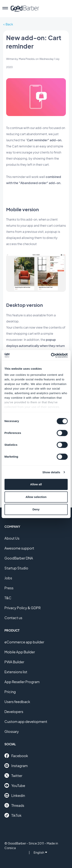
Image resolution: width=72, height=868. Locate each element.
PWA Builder (14, 662)
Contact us (13, 618)
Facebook (16, 756)
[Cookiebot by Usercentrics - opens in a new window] (51, 355)
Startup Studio (16, 568)
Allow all (36, 484)
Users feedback (17, 702)
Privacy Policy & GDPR (23, 608)
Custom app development (26, 721)
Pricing (10, 692)
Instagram (16, 766)
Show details (51, 472)
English (40, 852)
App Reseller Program (22, 682)
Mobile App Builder (20, 652)
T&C (8, 598)
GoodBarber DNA (19, 558)
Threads (14, 805)
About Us (12, 538)
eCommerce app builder (24, 642)
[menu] (5, 9)
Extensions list (16, 672)
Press (9, 588)
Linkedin (15, 795)
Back (9, 24)
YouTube (15, 785)
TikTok (13, 815)
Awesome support (19, 548)
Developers (14, 712)
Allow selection (36, 497)
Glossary (12, 731)
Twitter (13, 775)
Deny (36, 509)
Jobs (8, 578)
